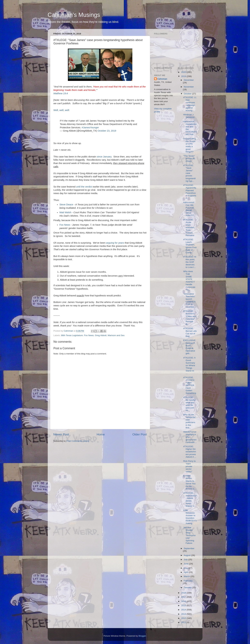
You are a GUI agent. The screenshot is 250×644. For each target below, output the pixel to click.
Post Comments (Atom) (78, 441)
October (188, 94)
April (186, 572)
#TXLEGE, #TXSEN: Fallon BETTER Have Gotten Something (190, 385)
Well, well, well (61, 110)
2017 (184, 597)
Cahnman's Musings (74, 15)
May (186, 568)
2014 (184, 610)
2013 (184, 614)
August (187, 555)
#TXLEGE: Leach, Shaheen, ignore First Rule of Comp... (190, 246)
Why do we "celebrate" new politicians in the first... (190, 421)
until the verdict (84, 187)
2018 (184, 593)
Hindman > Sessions (189, 116)
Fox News (65, 225)
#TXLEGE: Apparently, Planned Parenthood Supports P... (190, 192)
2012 (184, 618)
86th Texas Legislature (72, 335)
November (189, 87)
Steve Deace (66, 205)
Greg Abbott (101, 335)
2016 (184, 601)
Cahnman (162, 79)
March (187, 576)
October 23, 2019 (107, 131)
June (186, 564)
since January (104, 157)
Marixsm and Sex (116, 335)
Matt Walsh (65, 212)
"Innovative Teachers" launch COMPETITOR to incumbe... (189, 300)
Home (101, 434)
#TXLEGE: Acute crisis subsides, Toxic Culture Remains (189, 228)
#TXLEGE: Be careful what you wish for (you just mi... (189, 404)
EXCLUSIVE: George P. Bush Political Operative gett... (190, 347)
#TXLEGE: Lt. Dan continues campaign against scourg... (190, 104)
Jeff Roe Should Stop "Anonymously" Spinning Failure (189, 535)
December (189, 80)
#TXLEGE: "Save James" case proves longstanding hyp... (189, 173)
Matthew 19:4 (61, 93)
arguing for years (115, 243)
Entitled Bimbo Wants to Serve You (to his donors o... (190, 482)
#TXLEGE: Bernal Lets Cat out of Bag (190, 332)
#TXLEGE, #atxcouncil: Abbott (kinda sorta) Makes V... (190, 499)
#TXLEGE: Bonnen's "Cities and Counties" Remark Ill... (190, 318)
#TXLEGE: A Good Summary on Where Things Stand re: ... (189, 365)
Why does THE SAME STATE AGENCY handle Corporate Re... (189, 280)
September (189, 548)
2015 (184, 605)
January (188, 587)
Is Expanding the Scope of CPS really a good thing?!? (190, 145)
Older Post (140, 434)
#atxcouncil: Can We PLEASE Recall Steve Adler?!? (189, 209)
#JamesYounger (90, 128)
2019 (184, 76)
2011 (184, 622)
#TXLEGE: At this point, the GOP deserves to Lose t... (190, 262)
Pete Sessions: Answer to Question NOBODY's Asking (190, 517)
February (188, 581)
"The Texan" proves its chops (189, 158)
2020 (184, 72)
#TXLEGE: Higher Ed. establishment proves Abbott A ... (190, 452)
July (186, 560)
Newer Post (61, 434)
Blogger (142, 636)
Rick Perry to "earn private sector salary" (189, 466)
